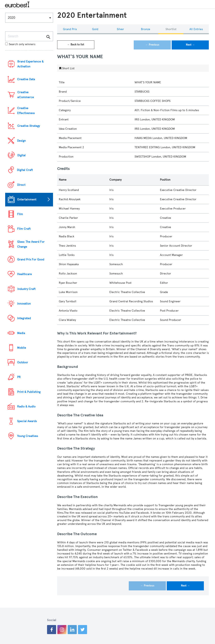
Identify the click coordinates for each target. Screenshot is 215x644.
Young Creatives (28, 436)
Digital (21, 155)
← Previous (152, 45)
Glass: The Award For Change (31, 244)
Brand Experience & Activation (30, 64)
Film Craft (24, 229)
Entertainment (27, 200)
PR (19, 377)
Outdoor (23, 362)
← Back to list (76, 45)
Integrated (24, 318)
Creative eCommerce (26, 95)
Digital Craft (25, 170)
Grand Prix (70, 29)
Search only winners (20, 44)
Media (21, 333)
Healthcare (24, 274)
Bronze (146, 29)
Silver (120, 29)
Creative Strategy (29, 126)
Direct (21, 185)
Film (20, 214)
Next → (190, 45)
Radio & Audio (26, 407)
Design (21, 141)
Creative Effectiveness (26, 111)
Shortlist (171, 29)
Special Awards (27, 421)
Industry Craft (26, 289)
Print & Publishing (29, 392)
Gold (95, 29)
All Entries (196, 29)
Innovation (24, 304)
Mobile (22, 348)
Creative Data (26, 79)
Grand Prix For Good (31, 260)
